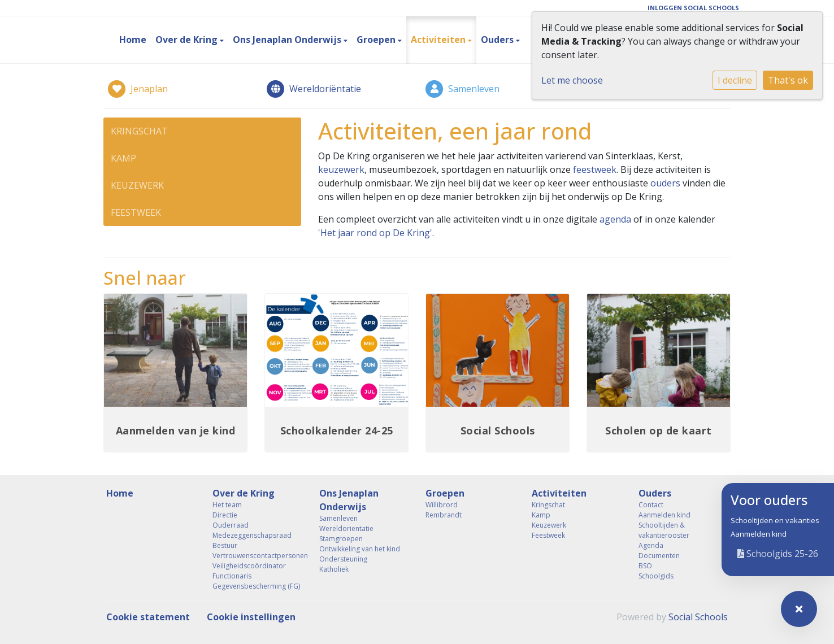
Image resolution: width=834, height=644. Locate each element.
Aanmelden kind (759, 534)
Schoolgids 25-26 (778, 554)
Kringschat (139, 131)
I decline (735, 80)
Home (133, 40)
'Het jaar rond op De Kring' (375, 233)
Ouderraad (231, 525)
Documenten (659, 556)
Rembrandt (444, 515)
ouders (665, 183)
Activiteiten (439, 40)
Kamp (123, 158)
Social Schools (698, 617)
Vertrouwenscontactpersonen (257, 556)
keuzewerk (341, 169)
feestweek (595, 169)
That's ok (788, 80)
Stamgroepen (341, 539)
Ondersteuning (343, 559)
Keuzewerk (137, 185)
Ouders (498, 40)
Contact (651, 505)
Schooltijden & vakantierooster (664, 530)
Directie (225, 515)
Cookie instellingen (251, 617)
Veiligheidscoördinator (249, 566)
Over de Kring (188, 40)
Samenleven (338, 518)
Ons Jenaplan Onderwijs (288, 40)
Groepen (377, 40)
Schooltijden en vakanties (775, 520)
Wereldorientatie (346, 528)
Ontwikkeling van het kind (360, 549)
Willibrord (442, 505)
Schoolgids (656, 576)
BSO (645, 566)
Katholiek (334, 569)
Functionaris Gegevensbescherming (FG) (256, 581)
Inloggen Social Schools (693, 8)
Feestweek (136, 212)
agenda (615, 219)
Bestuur (225, 545)
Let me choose (572, 80)
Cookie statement (148, 617)
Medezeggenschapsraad (252, 535)
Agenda (651, 545)
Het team (227, 505)
